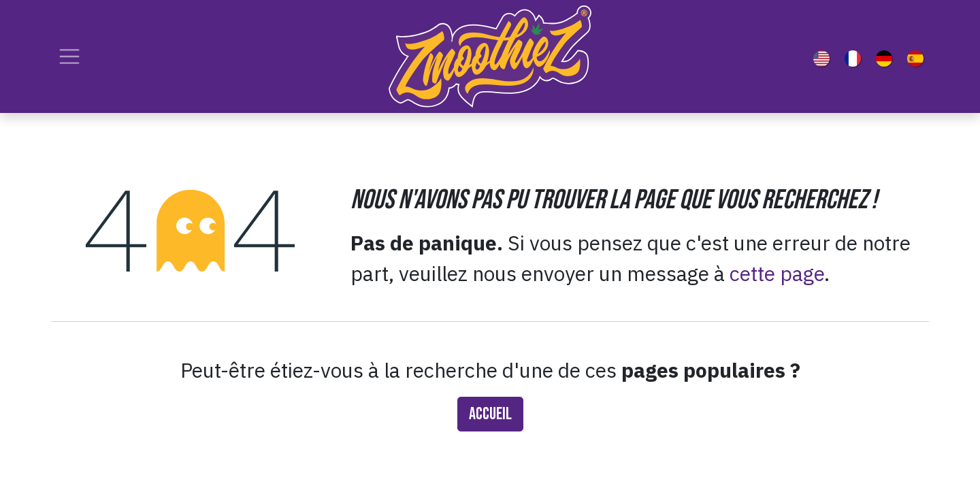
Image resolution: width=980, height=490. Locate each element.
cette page (777, 273)
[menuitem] (824, 56)
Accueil (490, 414)
